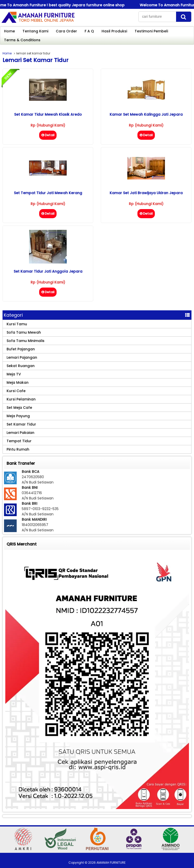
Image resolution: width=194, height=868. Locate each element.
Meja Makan (18, 382)
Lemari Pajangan (22, 357)
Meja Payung (18, 416)
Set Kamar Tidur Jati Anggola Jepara (48, 271)
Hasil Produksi (114, 31)
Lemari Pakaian (20, 433)
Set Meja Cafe (19, 408)
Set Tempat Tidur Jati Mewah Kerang (48, 193)
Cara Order (66, 31)
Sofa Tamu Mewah (24, 332)
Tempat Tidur (19, 441)
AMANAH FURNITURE (111, 863)
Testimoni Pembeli (151, 31)
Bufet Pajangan (21, 349)
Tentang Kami (35, 31)
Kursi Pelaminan (21, 399)
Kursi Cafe (16, 391)
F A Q (89, 31)
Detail (48, 135)
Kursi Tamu (17, 324)
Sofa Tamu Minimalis (26, 341)
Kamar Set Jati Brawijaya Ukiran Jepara (146, 193)
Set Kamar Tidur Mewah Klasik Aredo (48, 114)
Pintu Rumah (18, 449)
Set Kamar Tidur (21, 424)
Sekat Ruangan (21, 366)
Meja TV (14, 374)
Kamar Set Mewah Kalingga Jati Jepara (146, 114)
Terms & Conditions (22, 40)
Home (9, 31)
